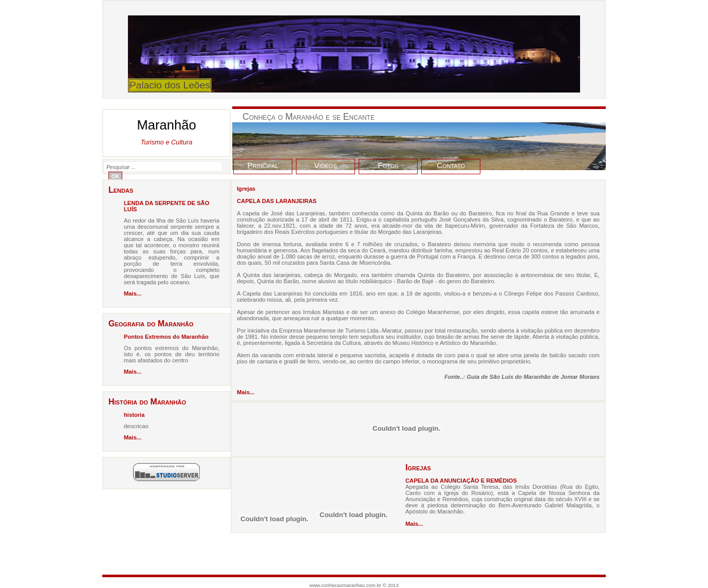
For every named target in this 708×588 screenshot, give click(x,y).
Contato (451, 165)
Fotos (388, 165)
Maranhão (166, 132)
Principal (263, 165)
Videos (325, 165)
